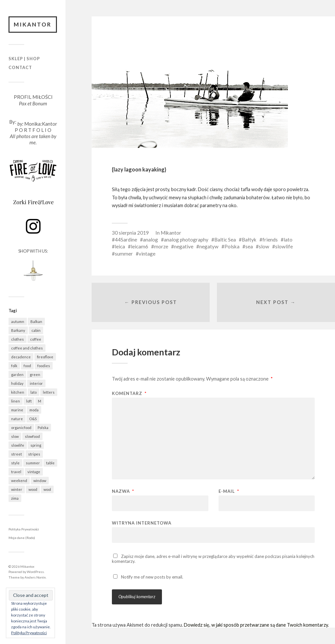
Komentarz (129, 394)
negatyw (209, 246)
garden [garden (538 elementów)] (17, 375)
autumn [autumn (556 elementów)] (18, 322)
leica (120, 246)
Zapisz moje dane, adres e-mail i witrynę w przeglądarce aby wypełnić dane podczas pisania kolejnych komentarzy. (213, 559)
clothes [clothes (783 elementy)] (18, 339)
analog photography (186, 240)
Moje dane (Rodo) (22, 538)
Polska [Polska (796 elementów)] (43, 428)
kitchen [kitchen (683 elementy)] (18, 392)
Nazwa (123, 491)
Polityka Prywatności (24, 529)
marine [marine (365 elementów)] (17, 410)
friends (270, 240)
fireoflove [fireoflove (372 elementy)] (45, 357)
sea (249, 246)
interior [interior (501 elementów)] (36, 383)
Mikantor (33, 24)
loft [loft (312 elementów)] (29, 401)
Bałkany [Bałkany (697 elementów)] (18, 330)
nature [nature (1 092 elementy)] (17, 419)
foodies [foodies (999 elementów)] (44, 366)
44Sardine (126, 240)
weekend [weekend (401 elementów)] (19, 481)
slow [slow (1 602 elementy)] (15, 436)
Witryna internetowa (142, 523)
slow (264, 246)
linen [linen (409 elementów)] (16, 401)
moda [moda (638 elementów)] (34, 410)
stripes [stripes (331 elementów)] (34, 454)
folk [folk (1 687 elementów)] (14, 366)
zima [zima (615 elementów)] (15, 498)
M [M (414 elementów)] (40, 401)
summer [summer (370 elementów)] (33, 463)
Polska (232, 246)
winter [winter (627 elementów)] (17, 489)
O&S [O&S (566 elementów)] (33, 419)
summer (124, 254)
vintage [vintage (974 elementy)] (34, 472)
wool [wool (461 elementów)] (47, 489)
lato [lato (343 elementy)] (34, 392)
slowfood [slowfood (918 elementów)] (32, 436)
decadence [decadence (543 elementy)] (21, 357)
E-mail (229, 491)
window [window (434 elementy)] (40, 481)
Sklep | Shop (24, 59)
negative (184, 246)
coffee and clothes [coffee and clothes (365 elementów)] (27, 348)
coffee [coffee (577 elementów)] (36, 339)
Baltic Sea (225, 240)
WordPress (35, 572)
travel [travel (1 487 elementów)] (16, 472)
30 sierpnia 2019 (130, 233)
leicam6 (140, 246)
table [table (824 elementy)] (50, 463)
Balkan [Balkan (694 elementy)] (36, 322)
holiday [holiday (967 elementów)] (17, 383)
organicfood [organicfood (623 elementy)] (21, 428)
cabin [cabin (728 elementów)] (36, 330)
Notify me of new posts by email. (152, 577)
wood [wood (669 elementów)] (33, 489)
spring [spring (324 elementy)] (36, 445)
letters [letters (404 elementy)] (49, 392)
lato (288, 240)
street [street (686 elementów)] (17, 454)
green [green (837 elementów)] (35, 375)
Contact (20, 67)
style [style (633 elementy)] (15, 463)
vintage (147, 254)
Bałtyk (249, 240)
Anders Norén (35, 577)
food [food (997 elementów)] (27, 366)
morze (161, 246)
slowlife (284, 246)
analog (150, 240)
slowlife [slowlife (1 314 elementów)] (18, 445)
